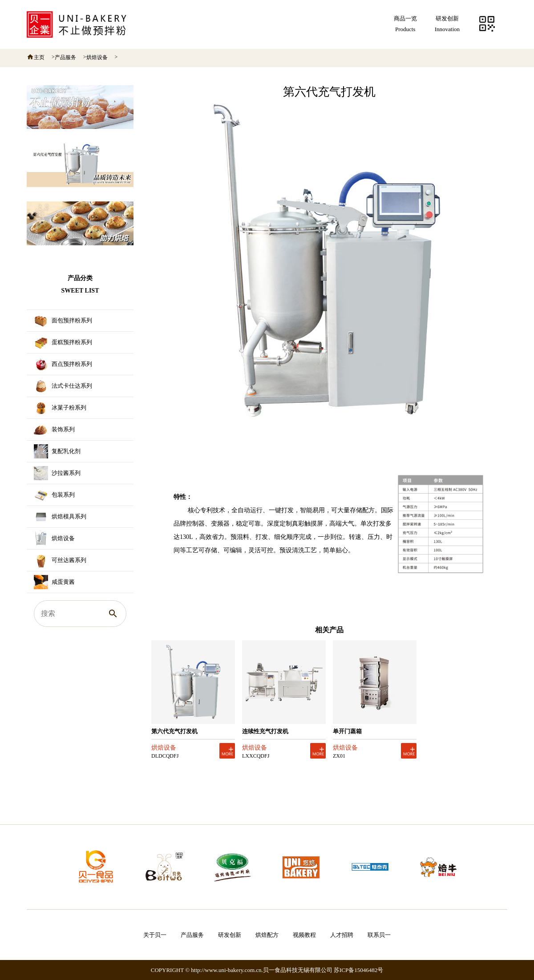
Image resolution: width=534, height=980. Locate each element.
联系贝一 (379, 935)
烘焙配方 (267, 935)
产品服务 (65, 57)
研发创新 (230, 935)
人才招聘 (342, 935)
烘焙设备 (97, 57)
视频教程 (304, 935)
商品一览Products (405, 24)
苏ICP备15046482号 (358, 970)
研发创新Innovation (447, 24)
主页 (39, 57)
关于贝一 (155, 935)
